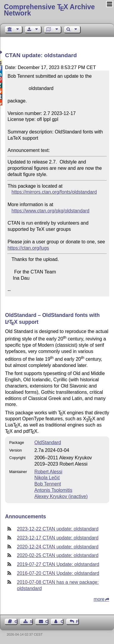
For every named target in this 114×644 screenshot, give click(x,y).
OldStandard (48, 442)
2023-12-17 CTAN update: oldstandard (58, 538)
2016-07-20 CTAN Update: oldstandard (58, 573)
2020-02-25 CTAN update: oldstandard (58, 555)
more (99, 599)
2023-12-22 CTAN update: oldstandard (58, 529)
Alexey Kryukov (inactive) (61, 496)
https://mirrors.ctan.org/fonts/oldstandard (54, 192)
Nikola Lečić (47, 478)
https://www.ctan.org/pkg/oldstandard (50, 211)
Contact (47, 622)
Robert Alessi (48, 472)
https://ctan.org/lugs (28, 248)
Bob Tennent (48, 484)
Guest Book (16, 622)
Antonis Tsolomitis (53, 490)
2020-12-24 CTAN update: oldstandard (58, 547)
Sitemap (31, 622)
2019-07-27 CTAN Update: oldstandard (58, 564)
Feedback (77, 622)
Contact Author (62, 622)
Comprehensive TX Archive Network (49, 10)
